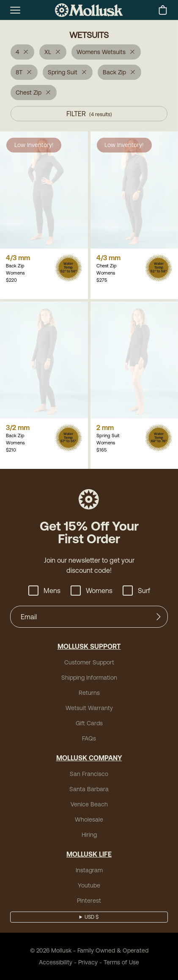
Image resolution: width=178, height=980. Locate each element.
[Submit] (159, 617)
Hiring (89, 835)
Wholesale (89, 819)
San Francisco (89, 774)
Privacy (88, 962)
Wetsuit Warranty (89, 708)
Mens (44, 591)
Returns (89, 693)
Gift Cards (89, 723)
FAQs (89, 738)
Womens (92, 591)
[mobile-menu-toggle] (15, 10)
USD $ (92, 917)
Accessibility (56, 962)
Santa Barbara (89, 789)
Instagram (89, 870)
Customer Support (89, 662)
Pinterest (89, 901)
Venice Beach (89, 804)
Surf (136, 591)
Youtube (89, 885)
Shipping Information (89, 678)
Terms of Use (121, 962)
